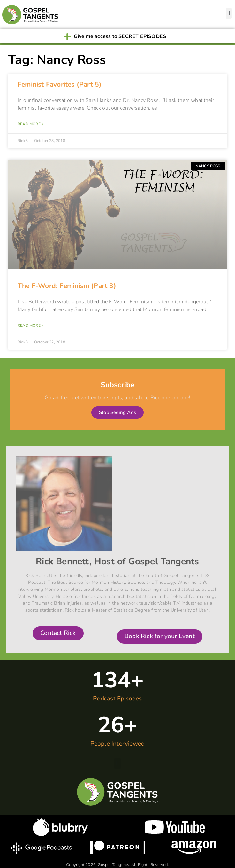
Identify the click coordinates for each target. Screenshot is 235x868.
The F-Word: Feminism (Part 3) (67, 286)
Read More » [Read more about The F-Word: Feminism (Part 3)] (30, 325)
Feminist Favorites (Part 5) (60, 84)
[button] (229, 13)
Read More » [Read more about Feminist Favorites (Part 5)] (30, 124)
